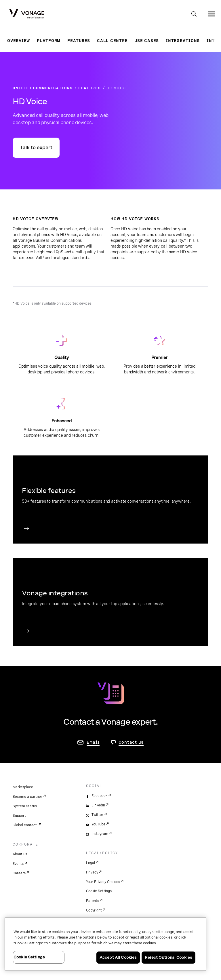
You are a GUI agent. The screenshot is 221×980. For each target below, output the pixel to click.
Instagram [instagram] (100, 834)
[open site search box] (194, 14)
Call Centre (112, 41)
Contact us (131, 742)
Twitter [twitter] (97, 815)
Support (19, 816)
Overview (19, 41)
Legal (91, 863)
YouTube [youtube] (98, 824)
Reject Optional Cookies (168, 957)
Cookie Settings (99, 891)
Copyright (94, 910)
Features (79, 41)
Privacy (92, 872)
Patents (93, 901)
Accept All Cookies (118, 957)
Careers (19, 873)
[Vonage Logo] (27, 14)
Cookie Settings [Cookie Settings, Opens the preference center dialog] (29, 957)
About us (20, 854)
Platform (49, 41)
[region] (105, 944)
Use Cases (147, 41)
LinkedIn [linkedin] (98, 805)
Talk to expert (36, 148)
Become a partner (27, 797)
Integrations (183, 41)
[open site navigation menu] (212, 14)
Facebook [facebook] (99, 796)
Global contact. (25, 825)
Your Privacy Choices (103, 882)
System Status (25, 806)
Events (18, 864)
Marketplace (23, 787)
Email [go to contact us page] (93, 742)
